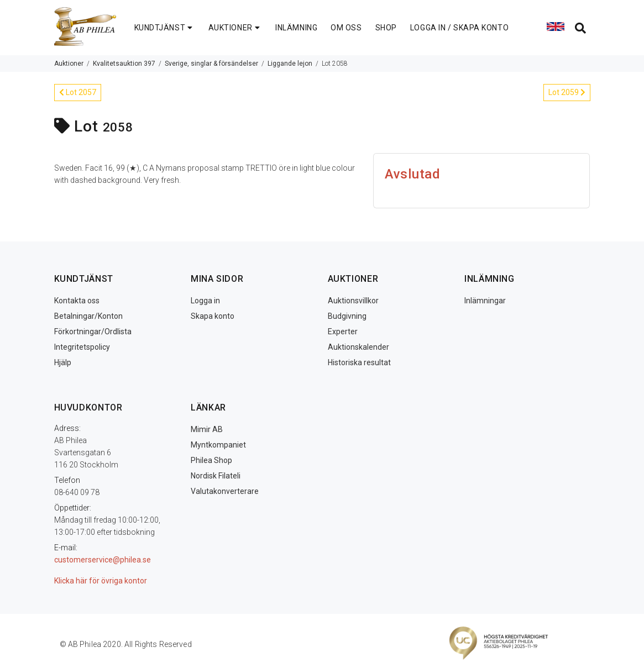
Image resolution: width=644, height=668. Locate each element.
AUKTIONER (235, 28)
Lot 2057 (78, 92)
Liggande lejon (290, 64)
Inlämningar (485, 301)
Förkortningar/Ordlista (93, 332)
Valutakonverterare (225, 491)
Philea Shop (211, 460)
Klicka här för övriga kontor (101, 581)
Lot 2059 (567, 92)
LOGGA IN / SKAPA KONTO (459, 28)
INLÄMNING (296, 28)
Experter (343, 332)
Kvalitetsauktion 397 (124, 64)
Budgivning (347, 316)
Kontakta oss (77, 301)
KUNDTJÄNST (165, 28)
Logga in (205, 301)
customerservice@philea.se (103, 560)
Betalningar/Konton (88, 316)
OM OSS (346, 28)
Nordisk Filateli (216, 476)
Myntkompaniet (218, 445)
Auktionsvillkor (353, 301)
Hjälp (63, 362)
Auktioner (69, 64)
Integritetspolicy (82, 347)
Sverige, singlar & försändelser (211, 64)
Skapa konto (213, 316)
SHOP (386, 28)
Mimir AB (207, 429)
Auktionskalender (358, 347)
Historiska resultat (359, 362)
